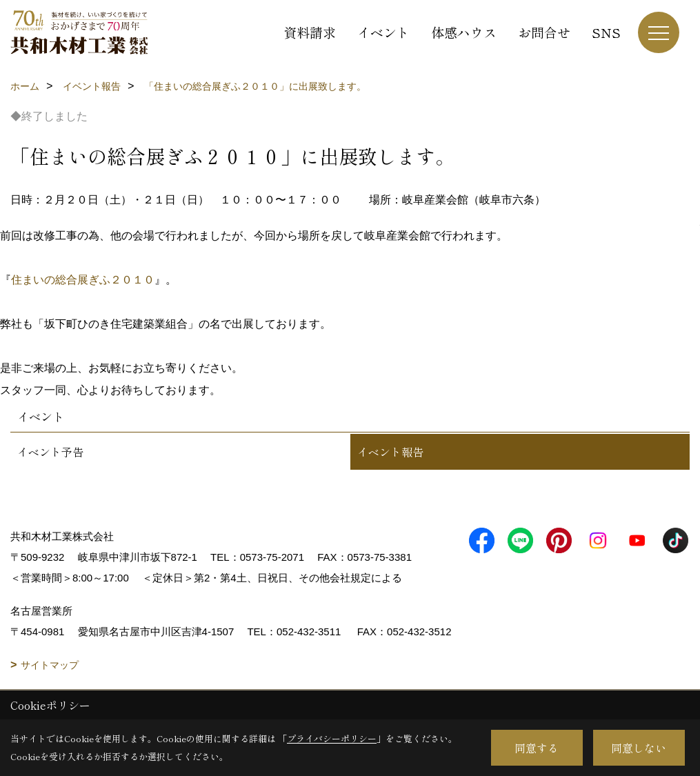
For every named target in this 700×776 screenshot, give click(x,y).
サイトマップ (50, 665)
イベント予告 (50, 452)
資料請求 (310, 32)
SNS (606, 32)
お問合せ (544, 32)
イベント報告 (390, 452)
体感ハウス (464, 32)
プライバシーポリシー (332, 738)
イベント (383, 32)
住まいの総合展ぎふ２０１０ (83, 280)
